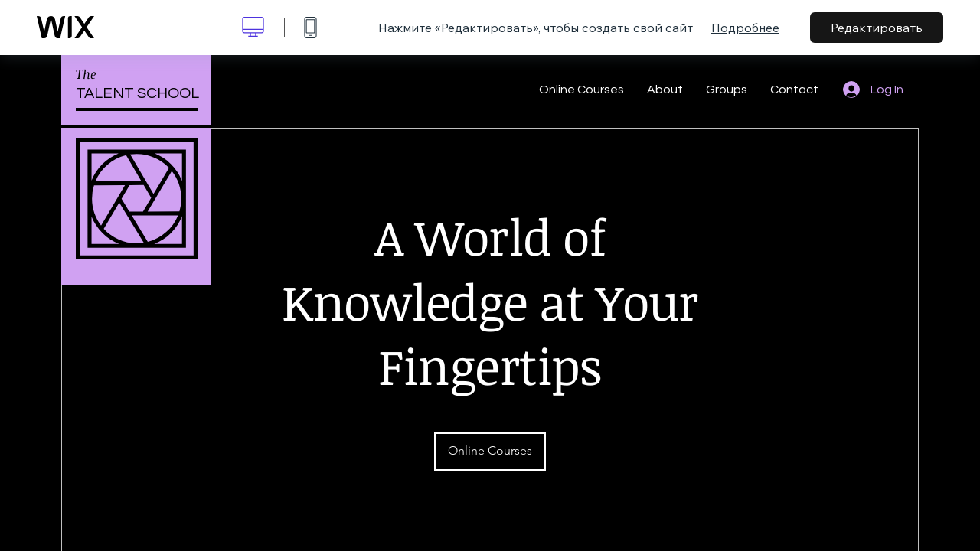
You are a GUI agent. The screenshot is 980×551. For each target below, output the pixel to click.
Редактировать (877, 28)
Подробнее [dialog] (745, 28)
